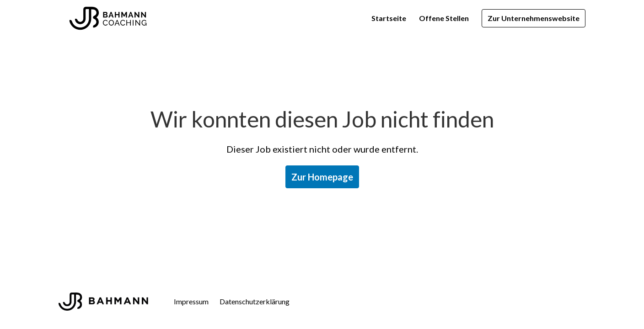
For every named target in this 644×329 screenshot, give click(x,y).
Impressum (191, 301)
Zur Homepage (322, 177)
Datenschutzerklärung (255, 301)
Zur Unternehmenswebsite (534, 18)
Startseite (389, 18)
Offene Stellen (444, 18)
